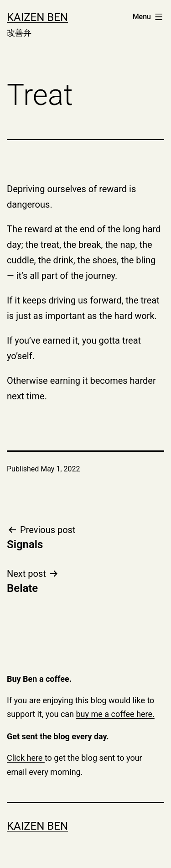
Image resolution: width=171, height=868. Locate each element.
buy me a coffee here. (115, 714)
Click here (26, 758)
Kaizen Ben (37, 17)
